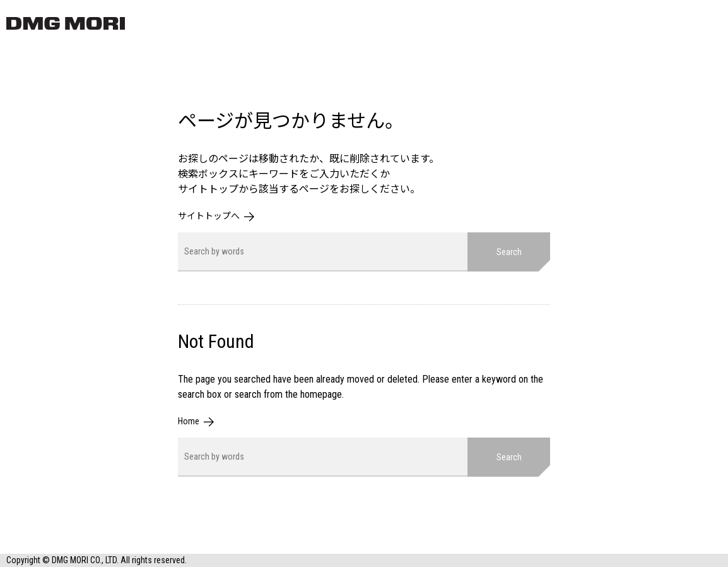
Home (189, 421)
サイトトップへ (209, 216)
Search (509, 252)
